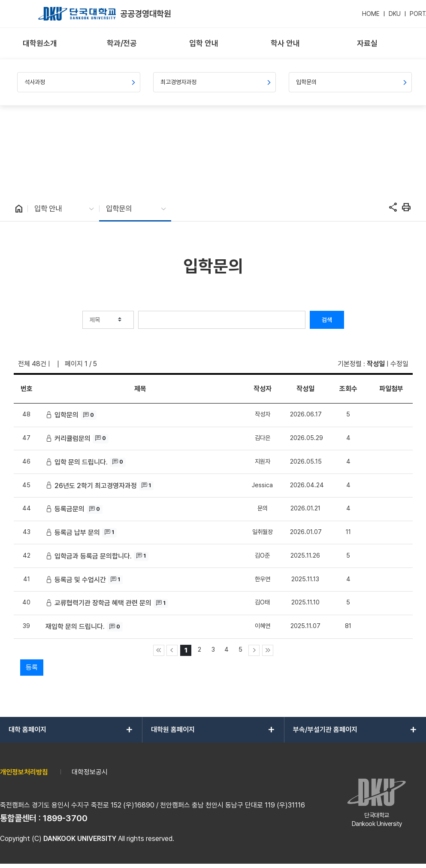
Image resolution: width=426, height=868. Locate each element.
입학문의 (66, 415)
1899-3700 (65, 818)
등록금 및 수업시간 (80, 580)
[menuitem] (40, 44)
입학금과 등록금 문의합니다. (93, 556)
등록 (32, 667)
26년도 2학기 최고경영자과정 (96, 486)
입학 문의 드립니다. (81, 462)
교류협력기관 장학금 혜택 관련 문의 (103, 603)
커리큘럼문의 (73, 439)
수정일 (399, 364)
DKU (395, 14)
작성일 (376, 364)
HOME (371, 14)
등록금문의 (69, 509)
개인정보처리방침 (24, 772)
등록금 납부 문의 (77, 533)
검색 (327, 320)
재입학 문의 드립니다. (75, 627)
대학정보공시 (90, 772)
